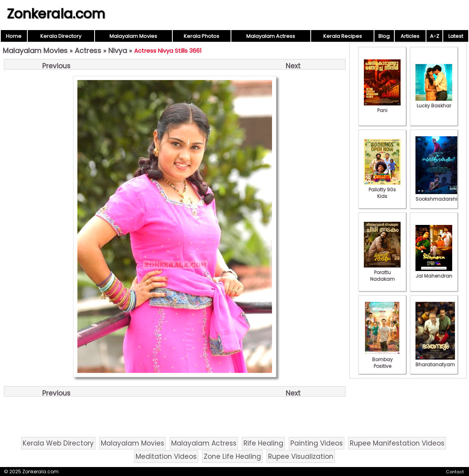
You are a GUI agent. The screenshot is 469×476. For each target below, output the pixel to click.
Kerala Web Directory (58, 443)
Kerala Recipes (343, 36)
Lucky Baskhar (434, 102)
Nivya (118, 51)
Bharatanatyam (435, 361)
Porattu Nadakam (382, 272)
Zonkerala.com (56, 14)
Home (14, 36)
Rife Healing (263, 443)
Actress (88, 51)
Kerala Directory (61, 36)
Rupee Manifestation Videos (397, 443)
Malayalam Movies (133, 36)
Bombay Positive (382, 359)
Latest (456, 36)
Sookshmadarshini (439, 196)
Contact (455, 472)
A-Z (435, 36)
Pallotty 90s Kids (382, 190)
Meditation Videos (166, 456)
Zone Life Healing (232, 456)
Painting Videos (317, 443)
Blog (384, 36)
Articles (410, 36)
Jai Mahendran (434, 273)
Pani (382, 107)
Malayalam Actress (271, 36)
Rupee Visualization (301, 456)
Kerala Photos (201, 36)
